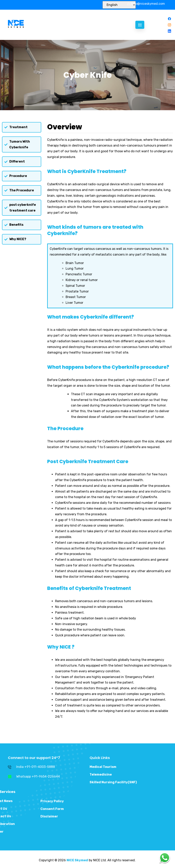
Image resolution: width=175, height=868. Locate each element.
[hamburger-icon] (140, 25)
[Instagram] (169, 25)
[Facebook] (169, 19)
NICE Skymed (77, 860)
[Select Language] (119, 5)
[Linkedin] (169, 31)
